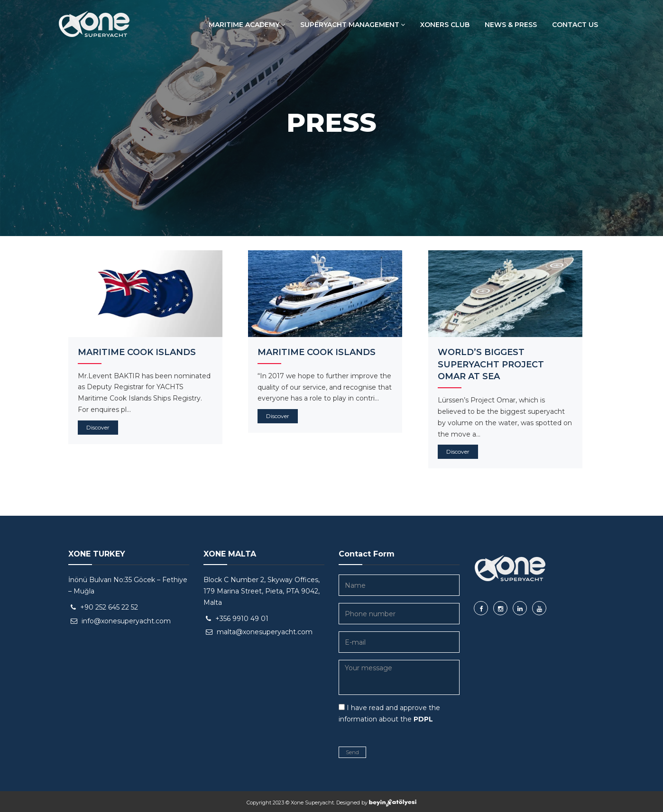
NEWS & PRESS (511, 25)
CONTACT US (575, 25)
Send (352, 752)
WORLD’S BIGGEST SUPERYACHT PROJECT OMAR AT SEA (491, 364)
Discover (98, 427)
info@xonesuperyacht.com (126, 621)
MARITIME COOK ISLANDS (137, 352)
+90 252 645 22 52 (109, 607)
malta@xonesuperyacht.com (265, 632)
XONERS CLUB (445, 25)
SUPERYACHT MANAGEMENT (353, 25)
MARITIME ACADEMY (247, 25)
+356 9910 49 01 (242, 619)
